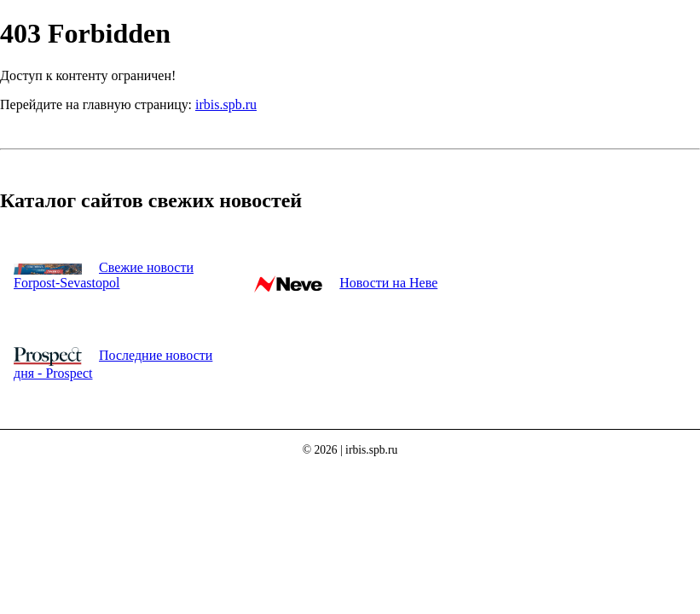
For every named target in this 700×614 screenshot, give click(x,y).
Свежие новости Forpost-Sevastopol (104, 275)
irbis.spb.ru (226, 104)
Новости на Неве (388, 283)
